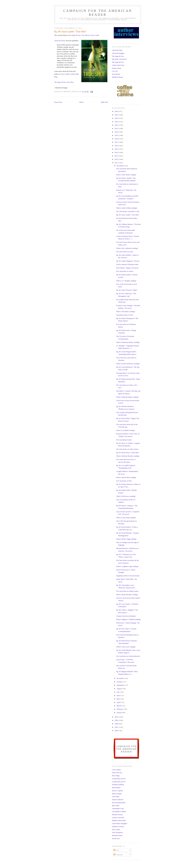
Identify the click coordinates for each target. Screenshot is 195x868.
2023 (116, 122)
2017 (116, 142)
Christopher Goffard (119, 811)
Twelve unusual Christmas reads (127, 264)
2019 (116, 135)
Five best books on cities (125, 252)
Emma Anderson (118, 800)
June (118, 695)
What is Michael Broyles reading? (128, 456)
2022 (116, 125)
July (118, 692)
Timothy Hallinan (118, 785)
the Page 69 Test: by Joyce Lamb (84, 35)
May (118, 699)
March (119, 706)
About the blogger (118, 53)
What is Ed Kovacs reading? (126, 496)
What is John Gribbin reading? (127, 208)
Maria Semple (117, 794)
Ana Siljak (116, 796)
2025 (116, 115)
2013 (116, 156)
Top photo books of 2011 (125, 315)
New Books (116, 74)
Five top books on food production (128, 656)
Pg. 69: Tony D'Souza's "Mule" (127, 290)
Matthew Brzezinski (119, 820)
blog (56, 77)
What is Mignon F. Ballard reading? (128, 619)
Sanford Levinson (118, 826)
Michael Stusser (117, 815)
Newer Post (58, 102)
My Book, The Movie (119, 59)
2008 (116, 724)
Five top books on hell (124, 481)
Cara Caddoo (116, 770)
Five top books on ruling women (127, 591)
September (121, 685)
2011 (116, 163)
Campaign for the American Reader (98, 13)
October (120, 682)
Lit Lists (115, 71)
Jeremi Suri (116, 838)
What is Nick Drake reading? (126, 175)
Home (81, 102)
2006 (116, 731)
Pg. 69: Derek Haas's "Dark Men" (128, 453)
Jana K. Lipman (117, 791)
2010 (116, 717)
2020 (116, 132)
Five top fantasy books (124, 440)
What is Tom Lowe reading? (126, 647)
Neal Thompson (117, 832)
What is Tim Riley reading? (126, 312)
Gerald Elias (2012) (119, 779)
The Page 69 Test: (64, 82)
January (120, 713)
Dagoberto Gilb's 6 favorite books (128, 576)
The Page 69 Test (118, 56)
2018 (116, 139)
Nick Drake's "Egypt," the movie (127, 268)
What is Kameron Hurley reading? (128, 342)
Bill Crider (116, 806)
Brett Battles (116, 788)
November (120, 678)
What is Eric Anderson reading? (127, 248)
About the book (60, 41)
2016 (116, 146)
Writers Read (116, 68)
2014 (116, 152)
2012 (116, 159)
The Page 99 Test (118, 62)
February (120, 709)
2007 (116, 727)
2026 (116, 111)
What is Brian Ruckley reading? (127, 595)
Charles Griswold (118, 818)
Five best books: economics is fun (128, 211)
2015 (116, 149)
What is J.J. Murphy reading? (126, 281)
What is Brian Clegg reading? (126, 539)
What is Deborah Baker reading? (127, 397)
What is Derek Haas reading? (126, 477)
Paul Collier (116, 830)
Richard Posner (117, 835)
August (119, 689)
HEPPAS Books (117, 77)
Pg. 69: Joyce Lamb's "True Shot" (128, 215)
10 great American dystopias (126, 616)
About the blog (117, 50)
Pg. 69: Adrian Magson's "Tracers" (128, 261)
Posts (116, 850)
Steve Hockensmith (119, 803)
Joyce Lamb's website (68, 74)
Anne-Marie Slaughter (120, 823)
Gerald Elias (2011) (119, 782)
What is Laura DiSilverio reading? (128, 364)
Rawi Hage (116, 776)
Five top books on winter (125, 271)
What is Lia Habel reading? (126, 430)
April (119, 702)
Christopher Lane (118, 808)
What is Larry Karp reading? (126, 518)
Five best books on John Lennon (127, 449)
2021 (116, 128)
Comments (118, 855)
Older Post (104, 102)
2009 (116, 720)
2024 (116, 118)
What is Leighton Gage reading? (127, 566)
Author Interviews (118, 65)
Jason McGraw (117, 773)
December (120, 166)
